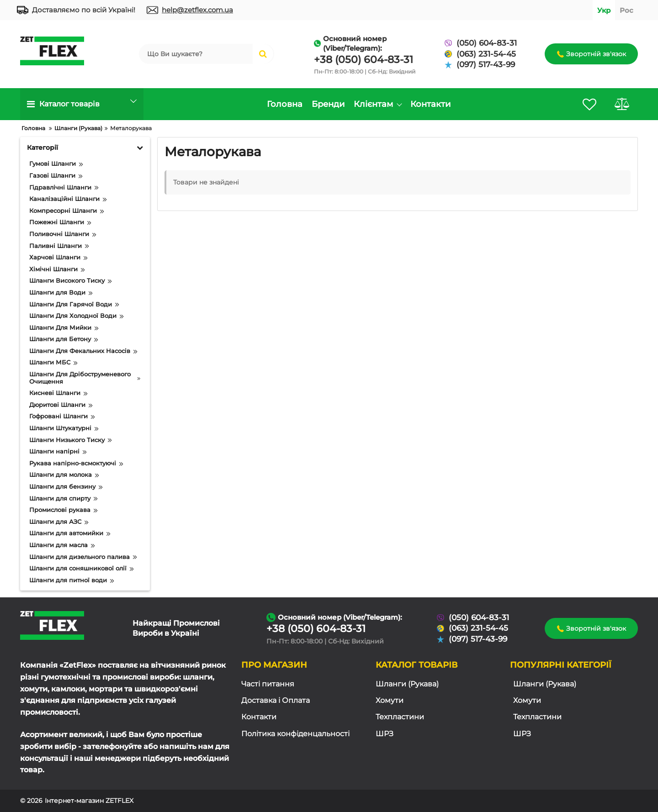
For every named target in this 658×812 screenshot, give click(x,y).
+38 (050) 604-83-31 (363, 60)
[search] (196, 54)
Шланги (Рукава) (407, 684)
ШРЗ (385, 734)
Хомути (390, 700)
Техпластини (400, 717)
